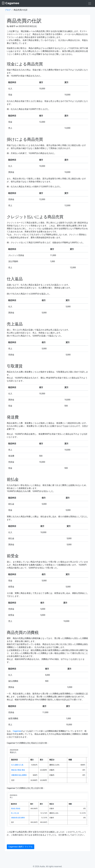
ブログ (8, 10)
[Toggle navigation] (90, 3)
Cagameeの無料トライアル (21, 847)
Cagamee (17, 731)
